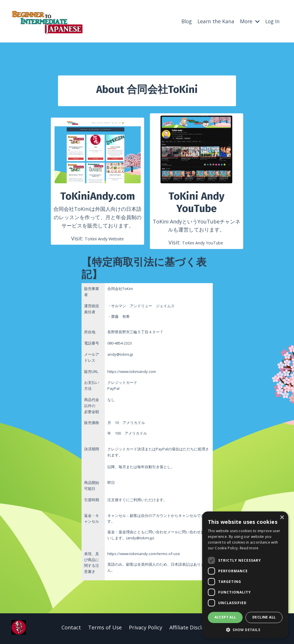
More (248, 21)
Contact (71, 630)
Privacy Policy (146, 630)
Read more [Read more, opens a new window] (249, 548)
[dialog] (245, 575)
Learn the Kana (214, 21)
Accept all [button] (225, 617)
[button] (245, 630)
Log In (272, 21)
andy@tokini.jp (140, 540)
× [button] (282, 518)
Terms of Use (105, 630)
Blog (184, 21)
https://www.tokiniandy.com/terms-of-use (144, 556)
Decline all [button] (264, 617)
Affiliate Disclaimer (193, 630)
